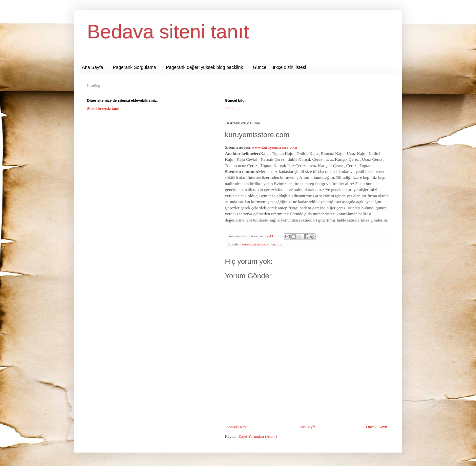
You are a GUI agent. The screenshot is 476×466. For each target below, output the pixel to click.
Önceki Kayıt (377, 427)
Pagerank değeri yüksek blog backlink (205, 67)
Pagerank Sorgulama (135, 67)
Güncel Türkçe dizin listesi (279, 67)
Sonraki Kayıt (238, 427)
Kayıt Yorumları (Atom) (258, 436)
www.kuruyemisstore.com (275, 147)
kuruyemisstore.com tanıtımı (262, 244)
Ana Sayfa (93, 67)
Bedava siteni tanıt (168, 32)
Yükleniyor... (235, 109)
